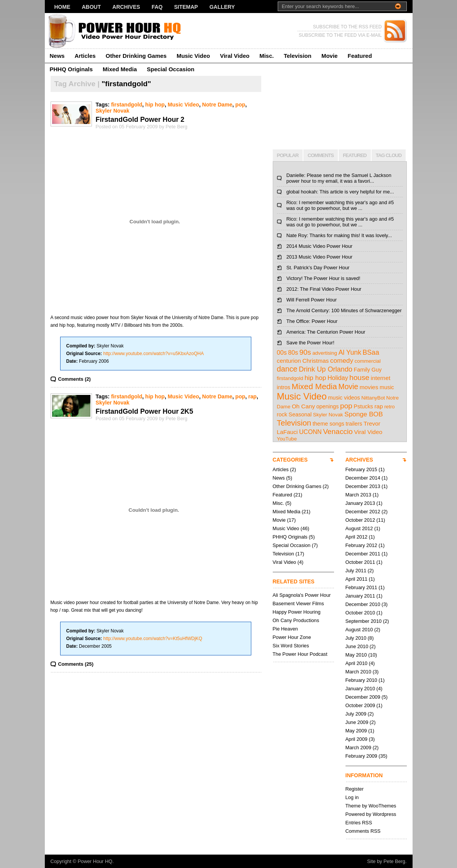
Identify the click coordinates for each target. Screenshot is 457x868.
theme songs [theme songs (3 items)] (328, 424)
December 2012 (363, 512)
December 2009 (363, 697)
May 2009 (356, 731)
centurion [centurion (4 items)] (289, 361)
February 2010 (361, 680)
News (57, 56)
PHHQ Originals (71, 69)
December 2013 (363, 486)
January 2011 (360, 596)
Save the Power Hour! (310, 343)
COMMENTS (321, 155)
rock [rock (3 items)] (282, 414)
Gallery (222, 7)
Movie (330, 56)
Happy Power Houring (297, 612)
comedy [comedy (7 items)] (342, 360)
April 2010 (357, 663)
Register (355, 789)
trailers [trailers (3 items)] (354, 424)
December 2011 (363, 554)
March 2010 (359, 672)
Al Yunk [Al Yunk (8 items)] (350, 352)
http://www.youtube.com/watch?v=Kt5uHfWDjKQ (152, 639)
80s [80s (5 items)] (293, 352)
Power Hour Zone (292, 637)
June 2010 (357, 646)
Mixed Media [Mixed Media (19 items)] (314, 386)
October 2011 (360, 562)
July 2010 (356, 638)
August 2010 (359, 630)
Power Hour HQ (95, 861)
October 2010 (360, 613)
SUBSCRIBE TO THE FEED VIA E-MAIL (340, 35)
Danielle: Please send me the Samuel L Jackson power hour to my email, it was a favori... (339, 178)
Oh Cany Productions (296, 620)
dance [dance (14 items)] (287, 369)
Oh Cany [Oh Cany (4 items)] (304, 406)
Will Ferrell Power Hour (312, 300)
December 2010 (363, 604)
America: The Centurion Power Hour (326, 332)
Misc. (267, 56)
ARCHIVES (359, 460)
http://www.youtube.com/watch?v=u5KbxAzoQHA (153, 354)
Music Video (193, 56)
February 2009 (361, 756)
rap (252, 396)
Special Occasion (170, 69)
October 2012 (360, 520)
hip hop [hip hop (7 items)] (315, 378)
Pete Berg (394, 861)
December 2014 (363, 478)
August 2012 (359, 528)
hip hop (155, 105)
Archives (126, 7)
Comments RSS (363, 831)
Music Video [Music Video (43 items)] (302, 396)
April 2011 (357, 579)
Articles (85, 56)
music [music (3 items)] (387, 387)
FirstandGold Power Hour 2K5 (145, 411)
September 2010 (364, 621)
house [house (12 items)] (359, 377)
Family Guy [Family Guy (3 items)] (368, 370)
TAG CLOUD (389, 155)
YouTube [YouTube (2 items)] (287, 439)
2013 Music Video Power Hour (320, 257)
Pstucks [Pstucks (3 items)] (363, 406)
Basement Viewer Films (298, 604)
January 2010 (360, 689)
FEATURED (355, 155)
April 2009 (357, 739)
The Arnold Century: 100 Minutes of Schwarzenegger (344, 310)
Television (298, 56)
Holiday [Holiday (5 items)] (338, 378)
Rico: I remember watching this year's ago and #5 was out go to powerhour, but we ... (340, 205)
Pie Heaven (285, 629)
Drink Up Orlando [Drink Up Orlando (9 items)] (326, 369)
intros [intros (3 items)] (284, 387)
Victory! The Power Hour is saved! (324, 278)
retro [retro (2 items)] (389, 407)
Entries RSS (359, 823)
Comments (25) (76, 664)
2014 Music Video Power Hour (320, 246)
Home (62, 7)
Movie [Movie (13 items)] (348, 387)
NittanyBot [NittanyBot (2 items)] (373, 398)
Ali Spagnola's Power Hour (302, 595)
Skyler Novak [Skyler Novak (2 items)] (328, 415)
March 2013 (359, 495)
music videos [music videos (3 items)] (344, 398)
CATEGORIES (290, 460)
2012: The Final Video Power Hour (324, 289)
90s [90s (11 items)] (305, 352)
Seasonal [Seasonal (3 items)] (300, 414)
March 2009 (359, 748)
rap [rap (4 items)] (378, 406)
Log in (352, 797)
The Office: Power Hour (312, 321)
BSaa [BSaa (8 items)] (371, 352)
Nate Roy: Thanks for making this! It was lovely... (339, 235)
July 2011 (356, 571)
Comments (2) (75, 379)
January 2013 (360, 503)
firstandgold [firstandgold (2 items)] (290, 378)
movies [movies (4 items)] (369, 387)
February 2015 (361, 469)
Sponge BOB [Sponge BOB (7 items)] (364, 414)
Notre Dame (217, 105)
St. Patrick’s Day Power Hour (318, 268)
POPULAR (288, 155)
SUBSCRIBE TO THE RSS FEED (347, 27)
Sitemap (186, 7)
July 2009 (356, 714)
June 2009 (357, 722)
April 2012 (357, 537)
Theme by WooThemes (371, 806)
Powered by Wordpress (371, 814)
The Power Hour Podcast (300, 654)
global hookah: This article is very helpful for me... (340, 192)
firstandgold (127, 105)
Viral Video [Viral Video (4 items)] (368, 432)
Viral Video (235, 56)
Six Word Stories (291, 646)
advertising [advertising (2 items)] (324, 353)
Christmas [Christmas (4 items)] (315, 361)
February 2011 (361, 587)
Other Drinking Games (136, 56)
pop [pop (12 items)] (346, 406)
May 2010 (356, 655)
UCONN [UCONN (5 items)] (310, 432)
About (92, 7)
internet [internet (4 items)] (381, 378)
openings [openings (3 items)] (328, 406)
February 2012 (361, 545)
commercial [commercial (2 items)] (368, 361)
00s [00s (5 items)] (282, 352)
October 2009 (360, 705)
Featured (360, 56)
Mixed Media (120, 69)
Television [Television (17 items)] (294, 423)
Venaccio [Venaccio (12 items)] (338, 432)
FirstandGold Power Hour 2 (140, 120)
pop (240, 105)
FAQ (157, 7)
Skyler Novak (113, 111)
